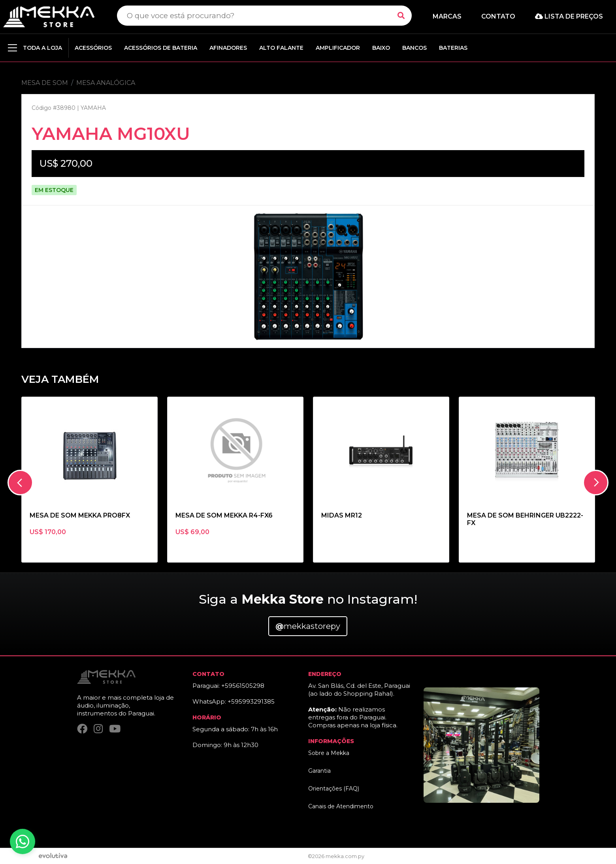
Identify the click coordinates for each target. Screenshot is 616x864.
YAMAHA (93, 108)
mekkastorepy (308, 626)
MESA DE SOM (45, 83)
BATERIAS (453, 48)
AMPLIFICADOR (338, 48)
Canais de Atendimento (341, 806)
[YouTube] (115, 729)
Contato (498, 16)
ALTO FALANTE (281, 48)
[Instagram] (98, 729)
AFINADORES (228, 48)
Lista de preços (569, 16)
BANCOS (414, 48)
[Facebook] (82, 729)
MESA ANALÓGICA (106, 83)
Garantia (319, 771)
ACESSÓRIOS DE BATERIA (161, 48)
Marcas (447, 16)
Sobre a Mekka (329, 753)
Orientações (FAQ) (334, 789)
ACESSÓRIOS (93, 48)
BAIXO (381, 48)
